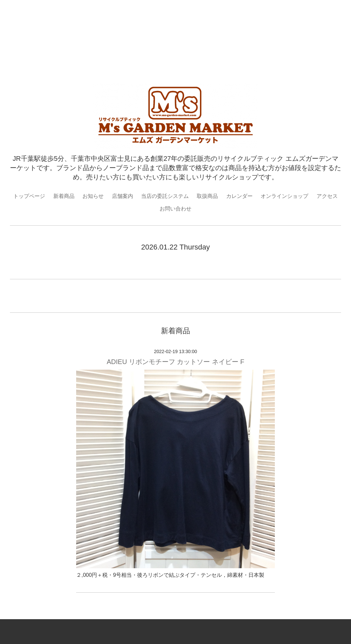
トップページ (29, 196)
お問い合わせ (175, 209)
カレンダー (239, 196)
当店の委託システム (165, 196)
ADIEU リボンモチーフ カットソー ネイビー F (175, 362)
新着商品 (64, 196)
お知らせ (93, 196)
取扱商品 (207, 196)
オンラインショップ (284, 196)
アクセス (327, 196)
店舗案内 (123, 196)
